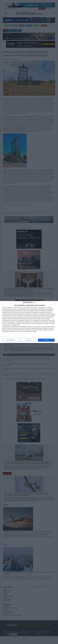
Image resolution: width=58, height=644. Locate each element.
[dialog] (29, 322)
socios (13, 308)
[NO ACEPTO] (55, 304)
